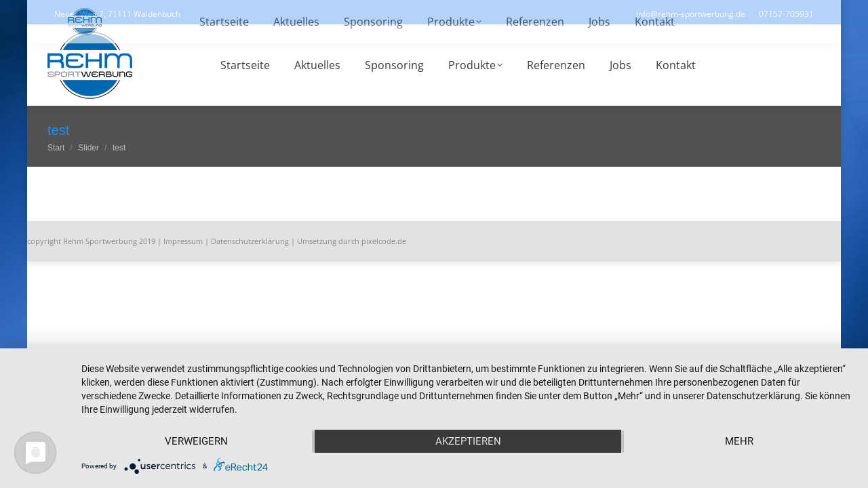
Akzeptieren (468, 441)
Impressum (183, 241)
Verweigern (196, 441)
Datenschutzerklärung (250, 241)
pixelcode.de (384, 241)
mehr (739, 441)
